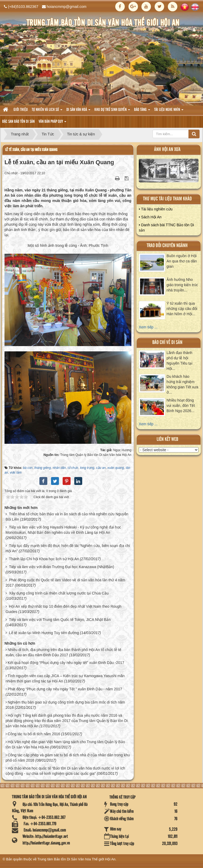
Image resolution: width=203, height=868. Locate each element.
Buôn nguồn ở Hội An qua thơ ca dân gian (182, 261)
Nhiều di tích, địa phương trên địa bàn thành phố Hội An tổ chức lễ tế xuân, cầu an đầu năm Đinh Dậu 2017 (63, 652)
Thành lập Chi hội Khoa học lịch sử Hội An (44, 559)
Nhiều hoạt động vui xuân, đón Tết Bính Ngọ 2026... (181, 405)
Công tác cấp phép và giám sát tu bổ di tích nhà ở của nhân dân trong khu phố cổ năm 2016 (68, 758)
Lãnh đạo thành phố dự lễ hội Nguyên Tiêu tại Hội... (179, 361)
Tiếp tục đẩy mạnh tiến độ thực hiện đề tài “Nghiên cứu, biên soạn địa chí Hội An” (68, 548)
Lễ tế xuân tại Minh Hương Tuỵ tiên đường (44, 633)
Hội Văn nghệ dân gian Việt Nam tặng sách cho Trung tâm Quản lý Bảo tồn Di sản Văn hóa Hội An (65, 744)
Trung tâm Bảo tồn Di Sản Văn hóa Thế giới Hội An (77, 859)
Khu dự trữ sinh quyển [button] (112, 111)
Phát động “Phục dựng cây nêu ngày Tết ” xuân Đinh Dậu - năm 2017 (65, 689)
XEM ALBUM (169, 172)
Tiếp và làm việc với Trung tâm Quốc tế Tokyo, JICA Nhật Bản (60, 620)
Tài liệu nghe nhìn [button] (169, 111)
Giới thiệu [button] (21, 110)
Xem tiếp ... (148, 327)
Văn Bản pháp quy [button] (52, 123)
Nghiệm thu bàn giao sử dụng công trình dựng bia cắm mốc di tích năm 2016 (65, 705)
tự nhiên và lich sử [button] (47, 111)
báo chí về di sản (167, 343)
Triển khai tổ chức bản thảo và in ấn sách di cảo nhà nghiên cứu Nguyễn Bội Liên (67, 517)
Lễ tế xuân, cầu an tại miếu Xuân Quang (31, 150)
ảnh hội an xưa (167, 150)
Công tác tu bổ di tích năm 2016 (34, 734)
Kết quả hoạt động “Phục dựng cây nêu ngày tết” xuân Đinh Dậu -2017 (66, 663)
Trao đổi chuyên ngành (167, 246)
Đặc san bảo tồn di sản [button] (18, 122)
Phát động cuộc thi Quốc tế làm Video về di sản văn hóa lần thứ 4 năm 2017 (65, 583)
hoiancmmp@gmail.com (67, 7)
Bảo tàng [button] (142, 111)
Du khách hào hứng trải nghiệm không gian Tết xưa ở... (182, 384)
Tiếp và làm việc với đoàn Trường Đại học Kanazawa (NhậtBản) (62, 567)
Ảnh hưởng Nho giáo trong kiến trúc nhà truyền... (182, 285)
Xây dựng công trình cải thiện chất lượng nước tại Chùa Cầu (59, 593)
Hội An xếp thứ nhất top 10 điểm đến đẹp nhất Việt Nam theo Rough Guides (63, 609)
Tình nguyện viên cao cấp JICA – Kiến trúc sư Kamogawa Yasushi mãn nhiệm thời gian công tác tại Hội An (65, 678)
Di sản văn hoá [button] (78, 111)
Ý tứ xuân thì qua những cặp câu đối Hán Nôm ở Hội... (182, 309)
